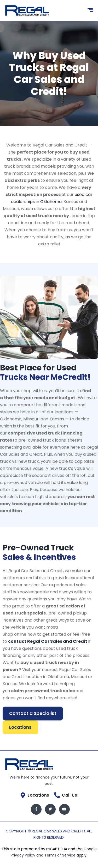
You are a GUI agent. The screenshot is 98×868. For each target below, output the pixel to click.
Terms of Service (60, 855)
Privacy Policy (24, 855)
